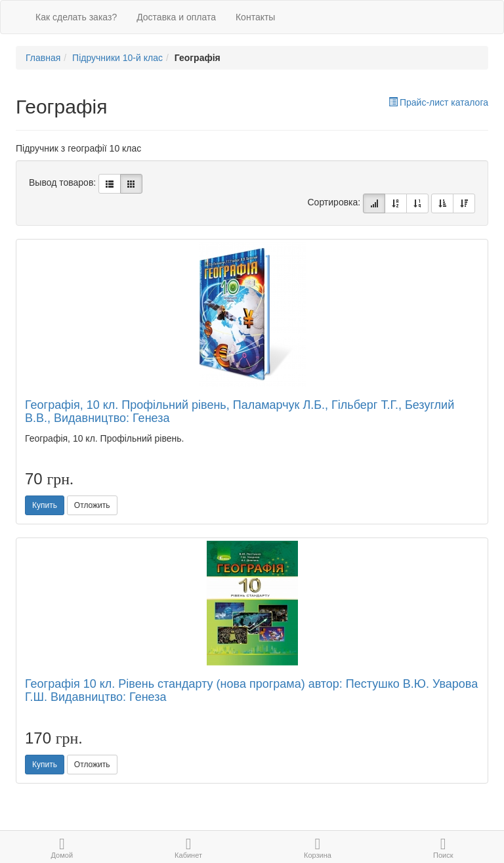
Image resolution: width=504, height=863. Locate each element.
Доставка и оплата (176, 17)
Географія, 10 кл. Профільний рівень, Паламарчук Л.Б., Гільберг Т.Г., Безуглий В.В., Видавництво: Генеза (240, 411)
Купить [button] (45, 505)
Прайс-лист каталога (438, 102)
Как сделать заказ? (76, 17)
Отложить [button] (92, 505)
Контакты (255, 17)
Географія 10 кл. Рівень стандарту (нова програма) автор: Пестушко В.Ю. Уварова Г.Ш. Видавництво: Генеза (251, 690)
